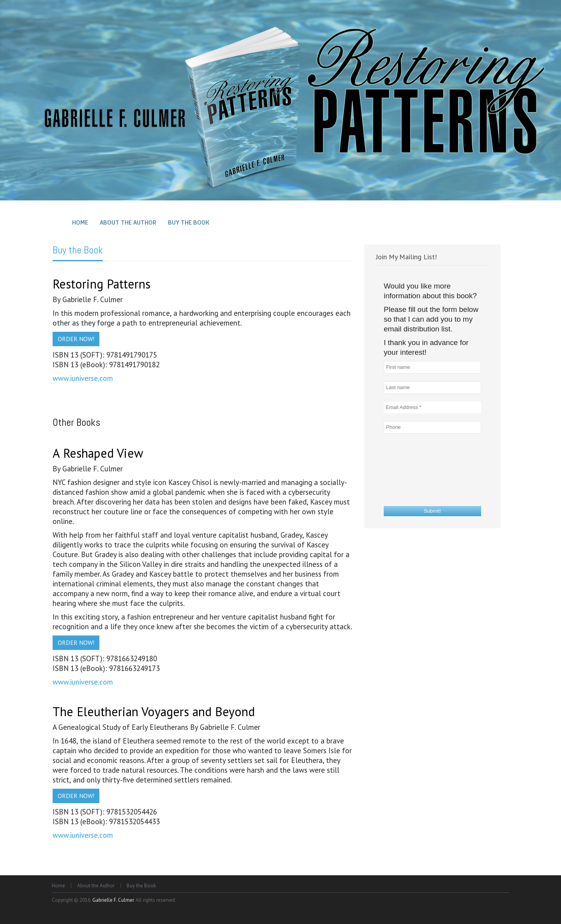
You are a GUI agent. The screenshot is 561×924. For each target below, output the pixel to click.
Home (58, 886)
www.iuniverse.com (83, 378)
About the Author (96, 886)
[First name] (432, 367)
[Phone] (432, 427)
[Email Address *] (432, 407)
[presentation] (416, 469)
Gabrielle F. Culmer (113, 900)
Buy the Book (78, 250)
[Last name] (432, 388)
